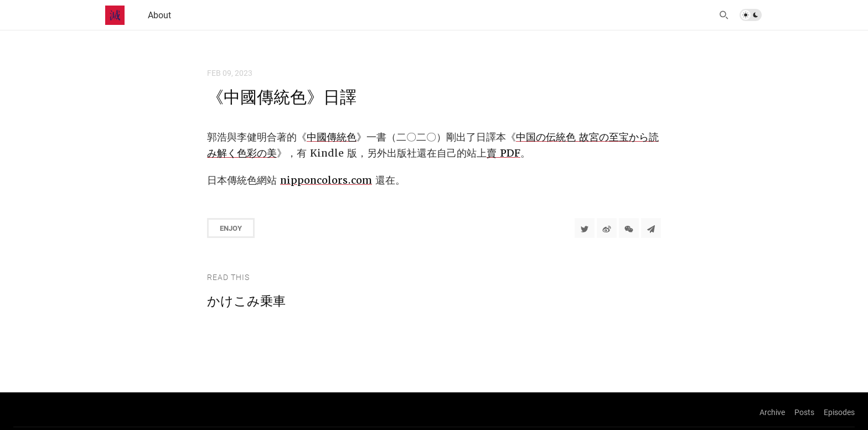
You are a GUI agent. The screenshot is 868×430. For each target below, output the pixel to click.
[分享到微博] (607, 228)
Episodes (839, 412)
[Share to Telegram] (651, 228)
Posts (804, 412)
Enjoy (231, 228)
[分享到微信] (629, 228)
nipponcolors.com (326, 180)
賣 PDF (503, 153)
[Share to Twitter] (585, 228)
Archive (772, 412)
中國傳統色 (332, 137)
